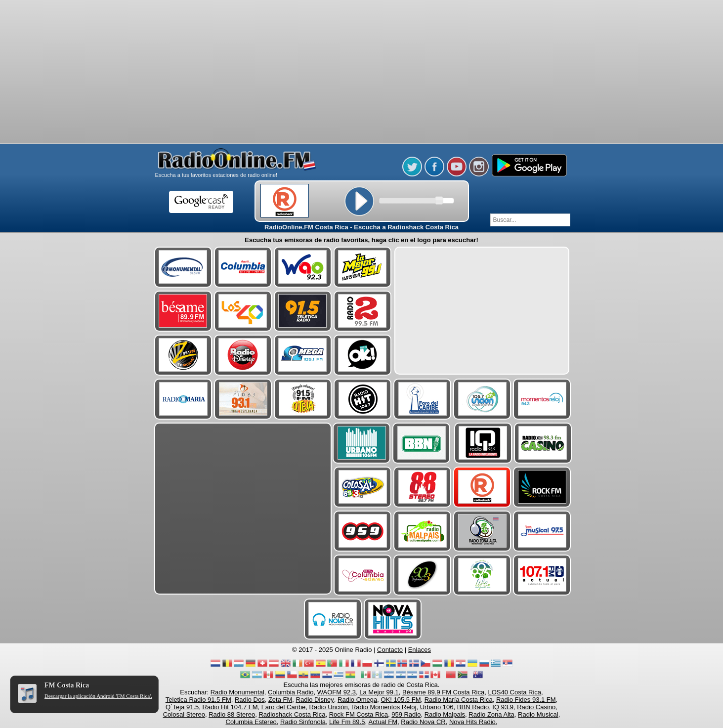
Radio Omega (357, 700)
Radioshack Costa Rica (292, 714)
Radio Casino (536, 707)
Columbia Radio (291, 692)
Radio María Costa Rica (459, 700)
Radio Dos (250, 700)
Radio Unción (329, 707)
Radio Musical (538, 714)
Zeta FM (280, 700)
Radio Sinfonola (303, 722)
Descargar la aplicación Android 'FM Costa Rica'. (98, 696)
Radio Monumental (237, 692)
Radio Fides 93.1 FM (526, 700)
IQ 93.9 (503, 707)
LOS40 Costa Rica (514, 692)
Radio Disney (315, 700)
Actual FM (383, 722)
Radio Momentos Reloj (384, 707)
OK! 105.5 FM (401, 700)
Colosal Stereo (184, 714)
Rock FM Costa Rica (359, 714)
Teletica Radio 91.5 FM (198, 700)
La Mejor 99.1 (379, 692)
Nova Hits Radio (472, 722)
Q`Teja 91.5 (182, 707)
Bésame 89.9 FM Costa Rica (443, 692)
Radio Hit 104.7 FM (230, 707)
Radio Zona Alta (491, 714)
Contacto (390, 650)
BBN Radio (473, 707)
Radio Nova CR (423, 722)
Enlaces (420, 650)
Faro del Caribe (284, 707)
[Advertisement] (362, 25)
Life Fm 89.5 (347, 722)
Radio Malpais (445, 714)
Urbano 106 (437, 707)
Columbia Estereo (251, 722)
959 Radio (406, 714)
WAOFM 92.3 (337, 692)
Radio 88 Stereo (232, 714)
